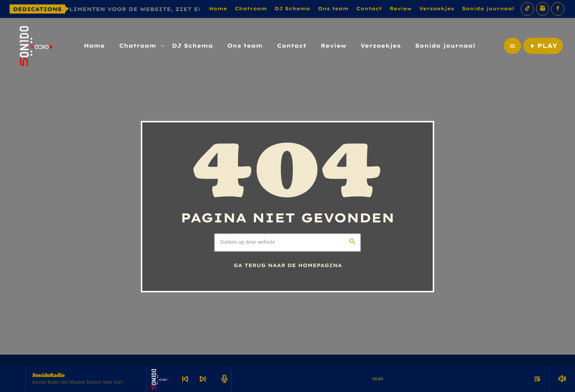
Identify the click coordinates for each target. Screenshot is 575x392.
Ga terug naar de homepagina (288, 266)
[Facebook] (558, 9)
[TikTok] (527, 9)
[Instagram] (543, 9)
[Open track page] (223, 379)
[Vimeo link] (35, 46)
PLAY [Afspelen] (543, 46)
